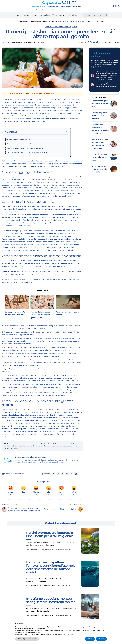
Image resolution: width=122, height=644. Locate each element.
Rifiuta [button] (90, 639)
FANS (44, 7)
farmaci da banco (66, 7)
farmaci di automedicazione (39, 10)
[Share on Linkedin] (62, 474)
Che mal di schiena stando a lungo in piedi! (99, 157)
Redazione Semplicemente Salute (23, 42)
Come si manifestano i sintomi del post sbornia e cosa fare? (26, 148)
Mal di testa (44, 263)
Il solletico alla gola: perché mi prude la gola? (100, 104)
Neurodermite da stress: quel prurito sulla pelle (99, 169)
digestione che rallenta (60, 263)
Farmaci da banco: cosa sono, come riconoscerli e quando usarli (41, 315)
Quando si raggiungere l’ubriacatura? (18, 140)
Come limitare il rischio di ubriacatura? (19, 144)
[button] (97, 42)
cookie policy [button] (41, 629)
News (74, 26)
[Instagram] (116, 6)
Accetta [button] (101, 639)
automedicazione (53, 7)
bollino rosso (77, 7)
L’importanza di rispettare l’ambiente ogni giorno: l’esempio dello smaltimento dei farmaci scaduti (51, 567)
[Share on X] (91, 42)
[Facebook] (111, 6)
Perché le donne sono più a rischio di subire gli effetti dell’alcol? (27, 152)
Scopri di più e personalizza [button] (27, 639)
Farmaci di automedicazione (58, 26)
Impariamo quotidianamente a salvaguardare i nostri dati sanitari (51, 600)
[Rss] (119, 6)
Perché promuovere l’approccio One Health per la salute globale (50, 534)
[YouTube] (114, 6)
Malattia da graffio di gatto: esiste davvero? (99, 116)
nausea (38, 266)
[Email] (94, 42)
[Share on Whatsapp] (58, 474)
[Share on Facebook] (88, 42)
